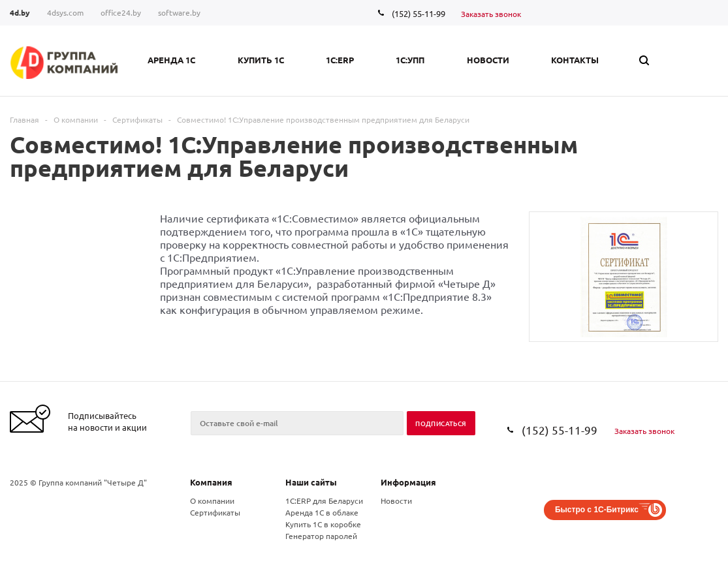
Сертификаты (215, 512)
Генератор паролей (321, 536)
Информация (408, 482)
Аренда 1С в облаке (322, 512)
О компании (212, 501)
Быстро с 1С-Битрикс (597, 510)
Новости (396, 501)
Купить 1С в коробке (323, 524)
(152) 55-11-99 (419, 13)
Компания (211, 482)
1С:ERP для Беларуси (324, 501)
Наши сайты (311, 482)
